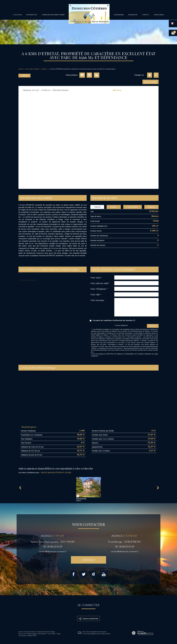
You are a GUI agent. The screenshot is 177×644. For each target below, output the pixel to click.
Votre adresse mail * (100, 283)
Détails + (114, 207)
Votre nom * (96, 277)
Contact (145, 15)
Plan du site (22, 634)
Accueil (21, 69)
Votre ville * (96, 294)
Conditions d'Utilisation (144, 354)
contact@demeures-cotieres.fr (53, 552)
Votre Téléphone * (99, 289)
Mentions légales (32, 634)
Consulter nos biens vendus (53, 15)
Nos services (32, 15)
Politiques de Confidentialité (125, 354)
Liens (49, 634)
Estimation (133, 15)
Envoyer (153, 326)
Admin (54, 634)
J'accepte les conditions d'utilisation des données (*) (114, 320)
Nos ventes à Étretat (33, 69)
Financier (151, 207)
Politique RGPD (32, 636)
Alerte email (159, 15)
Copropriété (133, 207)
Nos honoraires (42, 634)
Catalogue (17, 15)
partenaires (119, 15)
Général (97, 207)
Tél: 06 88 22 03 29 (53, 547)
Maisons (45, 69)
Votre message (97, 300)
